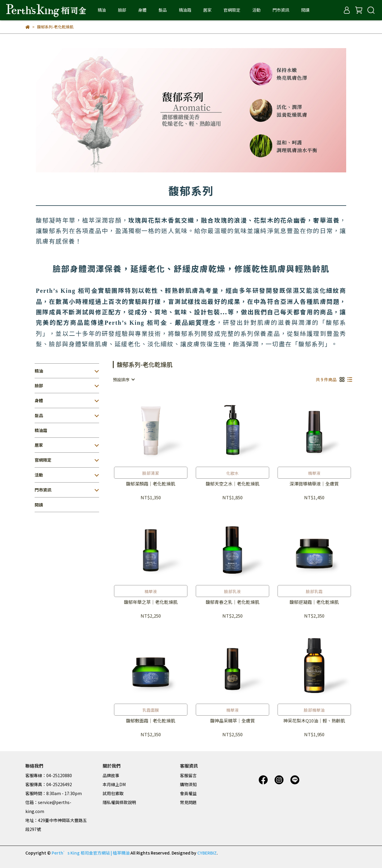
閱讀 (305, 10)
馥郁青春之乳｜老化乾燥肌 (232, 602)
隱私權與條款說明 (119, 802)
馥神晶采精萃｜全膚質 (232, 721)
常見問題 (188, 802)
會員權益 (188, 793)
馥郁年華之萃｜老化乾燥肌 (151, 602)
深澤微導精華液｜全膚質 (314, 484)
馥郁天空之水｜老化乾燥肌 (232, 484)
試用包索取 (113, 793)
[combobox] (124, 379)
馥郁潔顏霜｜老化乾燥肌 (151, 484)
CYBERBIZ (207, 853)
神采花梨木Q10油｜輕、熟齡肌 (314, 721)
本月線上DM (114, 784)
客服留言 (188, 775)
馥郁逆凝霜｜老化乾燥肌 (314, 602)
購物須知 (188, 784)
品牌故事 (111, 775)
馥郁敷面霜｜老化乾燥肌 (151, 721)
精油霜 (185, 10)
